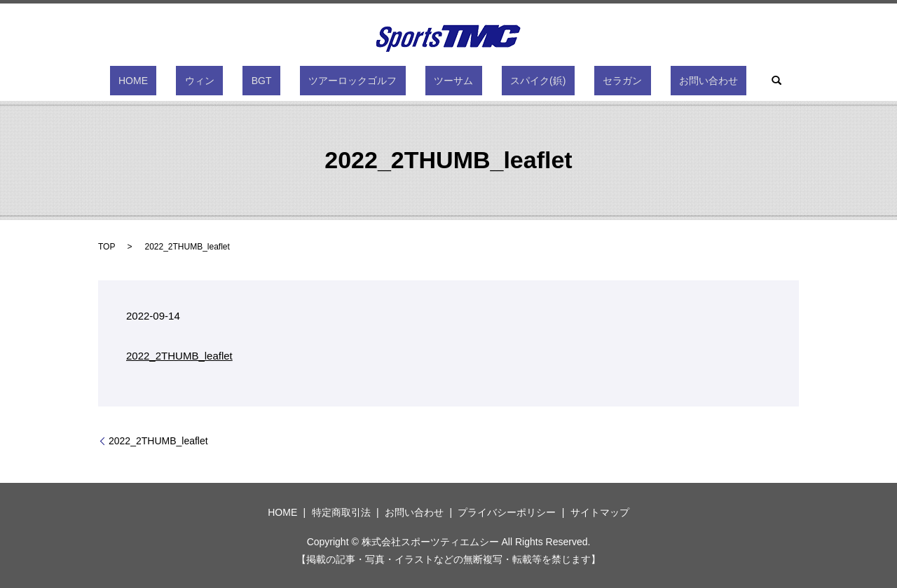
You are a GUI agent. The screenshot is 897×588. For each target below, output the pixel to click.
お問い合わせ (648, 81)
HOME (194, 81)
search (707, 81)
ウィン (243, 81)
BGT (288, 81)
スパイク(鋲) (512, 81)
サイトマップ (600, 512)
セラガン (579, 81)
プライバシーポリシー (507, 512)
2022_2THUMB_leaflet (179, 356)
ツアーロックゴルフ (362, 81)
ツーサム (445, 81)
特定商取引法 (341, 512)
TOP (107, 247)
